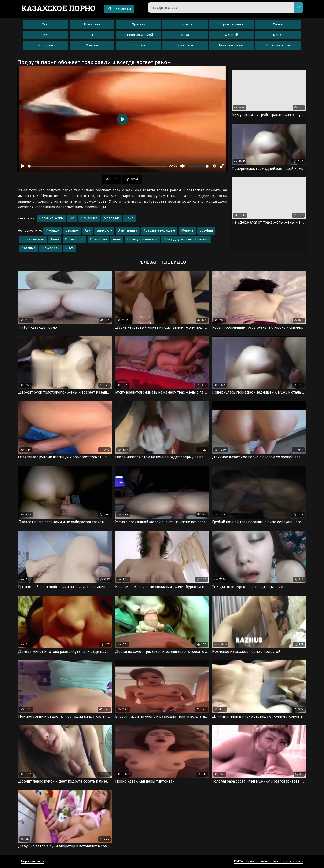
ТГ (92, 35)
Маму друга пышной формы (186, 240)
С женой (232, 35)
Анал (185, 35)
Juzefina (206, 231)
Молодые (46, 46)
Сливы (278, 24)
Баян (55, 240)
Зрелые (92, 46)
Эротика (139, 24)
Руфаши (52, 231)
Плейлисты (119, 9)
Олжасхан (98, 240)
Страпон (72, 231)
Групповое (185, 46)
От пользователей (139, 35)
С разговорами (232, 24)
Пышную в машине (142, 240)
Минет (278, 35)
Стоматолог (74, 240)
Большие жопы (278, 46)
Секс (45, 24)
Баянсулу (104, 231)
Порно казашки (33, 861)
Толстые (138, 46)
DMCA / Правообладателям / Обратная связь (269, 861)
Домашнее (92, 24)
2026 (70, 248)
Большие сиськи (232, 46)
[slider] (97, 166)
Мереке (187, 231)
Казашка (29, 248)
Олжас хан (51, 248)
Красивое (185, 24)
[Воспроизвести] (23, 166)
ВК (45, 35)
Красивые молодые (159, 231)
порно (58, 8)
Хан (88, 231)
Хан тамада (128, 231)
